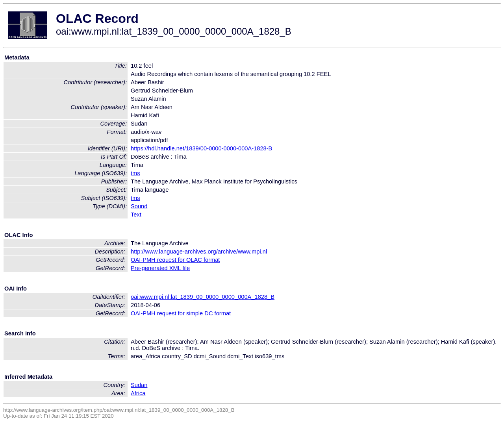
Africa (138, 393)
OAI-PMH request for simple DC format (181, 313)
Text (136, 215)
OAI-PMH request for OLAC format (175, 260)
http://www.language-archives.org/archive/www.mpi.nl (199, 252)
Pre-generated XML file (160, 268)
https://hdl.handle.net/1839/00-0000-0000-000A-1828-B (201, 148)
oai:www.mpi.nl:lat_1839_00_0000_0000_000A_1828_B (203, 297)
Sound (139, 206)
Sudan (139, 385)
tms (135, 173)
